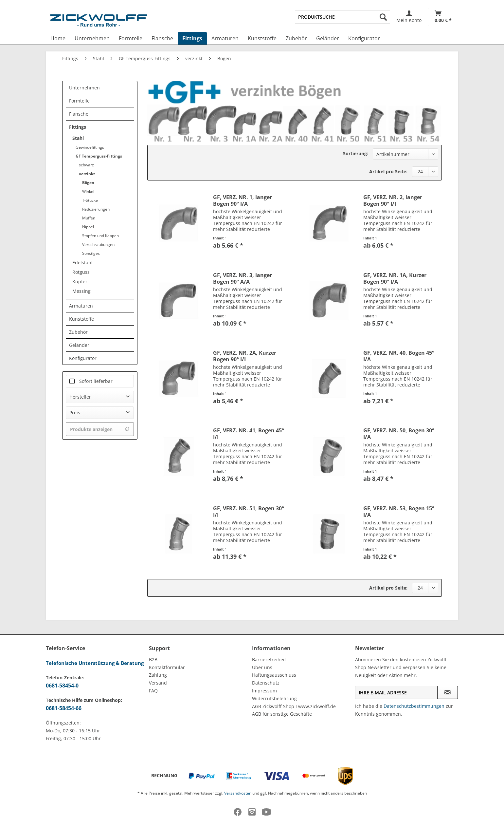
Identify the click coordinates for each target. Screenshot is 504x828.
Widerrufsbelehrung (274, 698)
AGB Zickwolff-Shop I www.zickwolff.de (294, 706)
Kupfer (80, 282)
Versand (158, 683)
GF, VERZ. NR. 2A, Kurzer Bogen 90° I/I (245, 356)
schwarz (86, 165)
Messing (81, 291)
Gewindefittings (90, 147)
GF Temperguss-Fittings (99, 156)
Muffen (89, 218)
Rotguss (81, 272)
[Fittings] (192, 38)
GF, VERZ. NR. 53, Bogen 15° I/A (399, 512)
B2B (153, 659)
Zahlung (158, 675)
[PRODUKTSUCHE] (342, 17)
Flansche (79, 114)
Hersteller (80, 397)
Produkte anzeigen (100, 429)
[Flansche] (162, 38)
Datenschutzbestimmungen (414, 706)
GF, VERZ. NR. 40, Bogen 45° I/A (399, 356)
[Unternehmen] (92, 38)
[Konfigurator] (364, 38)
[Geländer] (328, 38)
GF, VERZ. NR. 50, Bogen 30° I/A (399, 434)
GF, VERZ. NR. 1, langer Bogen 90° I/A (243, 200)
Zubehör (78, 332)
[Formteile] (131, 38)
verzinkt (87, 174)
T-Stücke (90, 200)
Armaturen (81, 306)
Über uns (262, 667)
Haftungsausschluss (274, 675)
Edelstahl (82, 263)
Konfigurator (83, 358)
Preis (75, 413)
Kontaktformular (167, 667)
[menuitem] (342, 17)
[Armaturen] (225, 38)
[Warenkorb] (443, 17)
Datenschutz (266, 683)
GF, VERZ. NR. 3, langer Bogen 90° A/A (243, 278)
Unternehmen (84, 88)
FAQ (153, 691)
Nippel (88, 227)
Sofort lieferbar (96, 381)
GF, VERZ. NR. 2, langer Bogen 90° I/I (393, 200)
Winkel (88, 191)
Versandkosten (238, 793)
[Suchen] (383, 17)
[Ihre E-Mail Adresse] (396, 692)
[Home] (58, 38)
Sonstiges (91, 253)
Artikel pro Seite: (388, 171)
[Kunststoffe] (262, 38)
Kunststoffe (81, 319)
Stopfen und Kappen (100, 236)
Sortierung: (356, 153)
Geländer (79, 345)
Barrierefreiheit (269, 659)
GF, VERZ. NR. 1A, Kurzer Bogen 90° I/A (395, 278)
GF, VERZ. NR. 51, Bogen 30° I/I (249, 512)
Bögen (88, 183)
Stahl (78, 138)
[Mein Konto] (409, 17)
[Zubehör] (296, 38)
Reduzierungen (96, 209)
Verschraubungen (98, 245)
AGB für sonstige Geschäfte (282, 714)
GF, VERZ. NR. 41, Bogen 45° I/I (249, 434)
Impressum (264, 691)
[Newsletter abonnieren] (448, 692)
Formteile (79, 101)
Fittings (78, 127)
